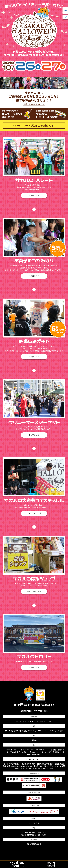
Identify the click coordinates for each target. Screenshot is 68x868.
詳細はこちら (34, 195)
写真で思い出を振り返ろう (34, 104)
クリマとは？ (34, 435)
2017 (34, 844)
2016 (29, 844)
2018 (39, 844)
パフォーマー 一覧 (34, 513)
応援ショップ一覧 (34, 592)
